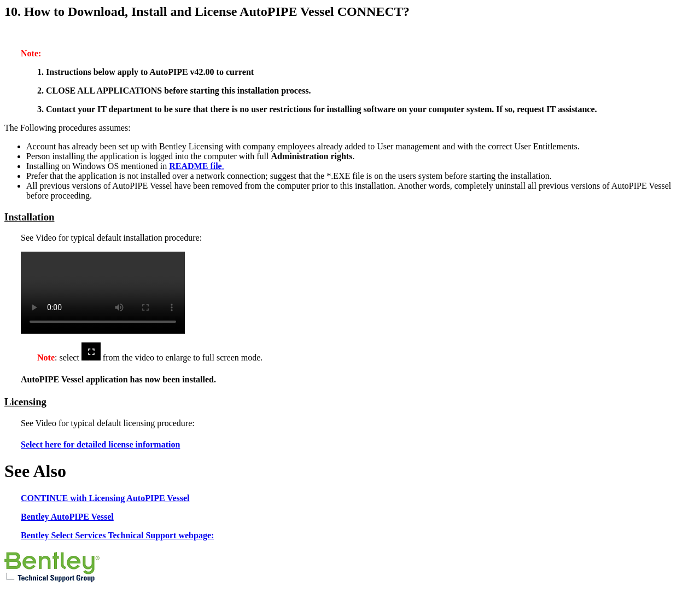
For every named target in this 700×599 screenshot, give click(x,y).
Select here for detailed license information (100, 444)
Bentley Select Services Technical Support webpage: (117, 535)
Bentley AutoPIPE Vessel (67, 517)
